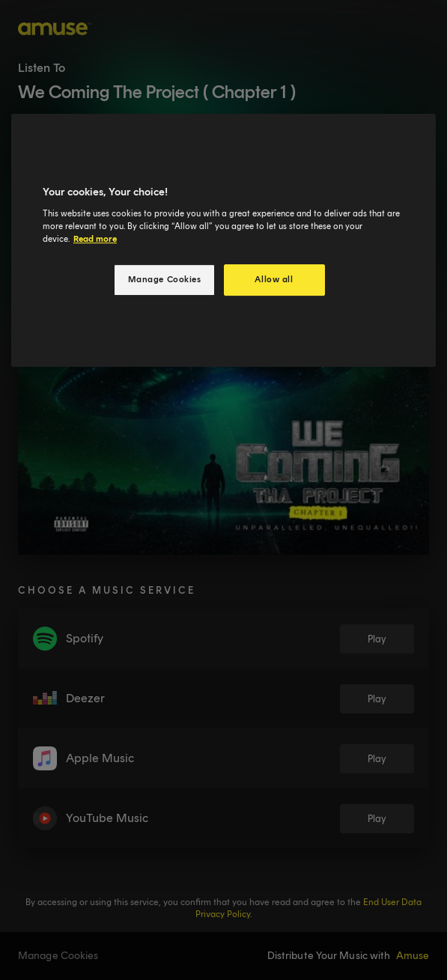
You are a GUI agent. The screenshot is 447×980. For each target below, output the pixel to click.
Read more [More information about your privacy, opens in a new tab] (95, 239)
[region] (223, 240)
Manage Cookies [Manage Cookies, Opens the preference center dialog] (165, 279)
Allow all (274, 279)
